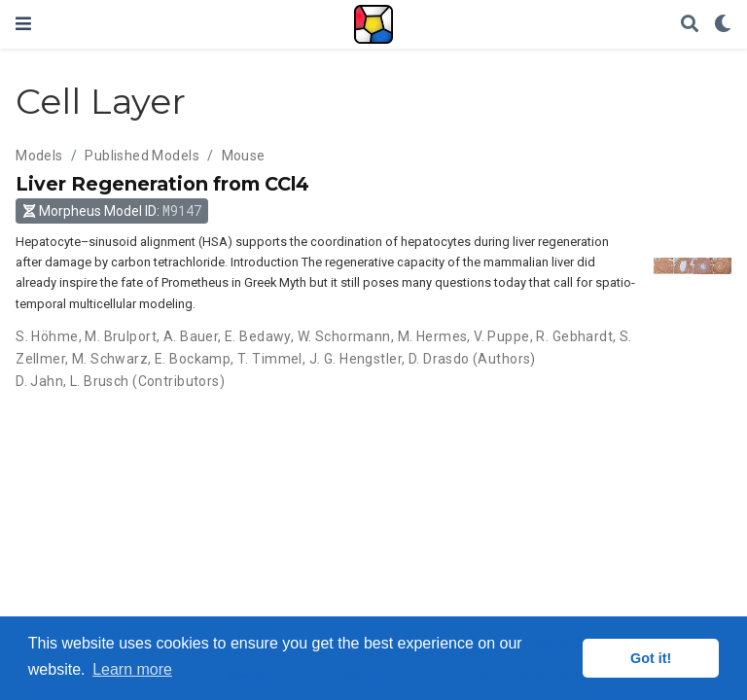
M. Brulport (121, 336)
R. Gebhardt (574, 336)
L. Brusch (100, 381)
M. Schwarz (110, 359)
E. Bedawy (258, 336)
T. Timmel (270, 359)
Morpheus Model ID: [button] (112, 210)
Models (39, 156)
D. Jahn (39, 381)
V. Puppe (501, 336)
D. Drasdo (439, 359)
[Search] (690, 25)
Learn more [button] (132, 669)
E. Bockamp (193, 359)
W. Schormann (344, 336)
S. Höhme (47, 336)
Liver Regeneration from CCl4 (162, 184)
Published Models (142, 156)
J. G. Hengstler (356, 359)
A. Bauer (191, 336)
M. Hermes (433, 336)
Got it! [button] (651, 658)
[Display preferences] (723, 25)
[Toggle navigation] (23, 24)
